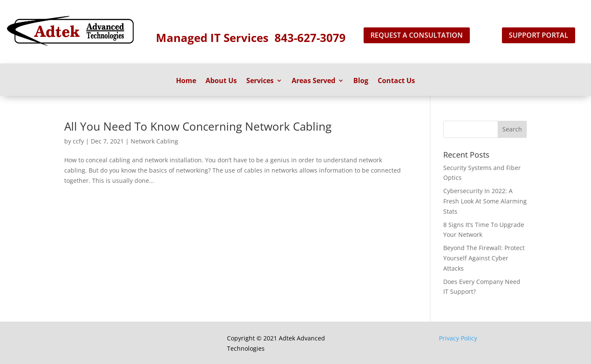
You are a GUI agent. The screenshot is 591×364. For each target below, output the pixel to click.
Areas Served (313, 81)
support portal (539, 35)
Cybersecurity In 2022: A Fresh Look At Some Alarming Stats (485, 201)
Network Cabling (154, 141)
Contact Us (396, 81)
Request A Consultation (417, 35)
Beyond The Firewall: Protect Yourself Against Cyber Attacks (484, 258)
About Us (221, 81)
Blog (361, 81)
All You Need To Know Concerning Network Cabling (198, 126)
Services (260, 81)
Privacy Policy (458, 338)
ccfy (78, 141)
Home (186, 81)
